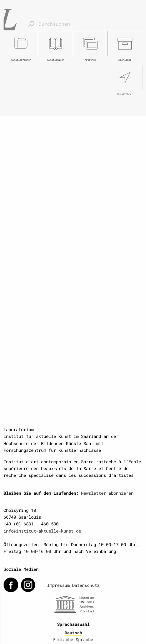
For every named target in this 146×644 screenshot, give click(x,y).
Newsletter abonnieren (107, 493)
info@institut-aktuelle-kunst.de (42, 531)
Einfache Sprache (73, 639)
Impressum (58, 585)
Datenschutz (86, 585)
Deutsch (73, 633)
